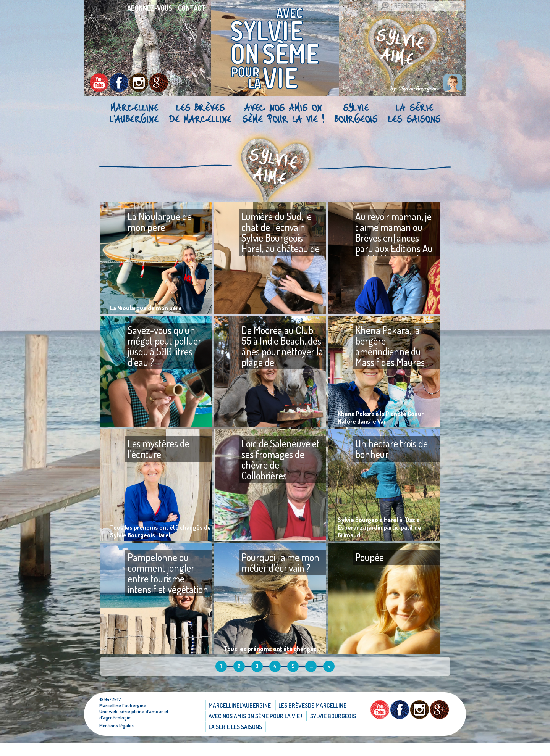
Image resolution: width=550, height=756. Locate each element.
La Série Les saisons (414, 113)
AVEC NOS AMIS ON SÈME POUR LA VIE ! (283, 113)
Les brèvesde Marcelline (200, 113)
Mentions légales (117, 738)
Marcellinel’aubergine (134, 113)
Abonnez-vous (150, 8)
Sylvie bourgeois (356, 113)
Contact (192, 8)
